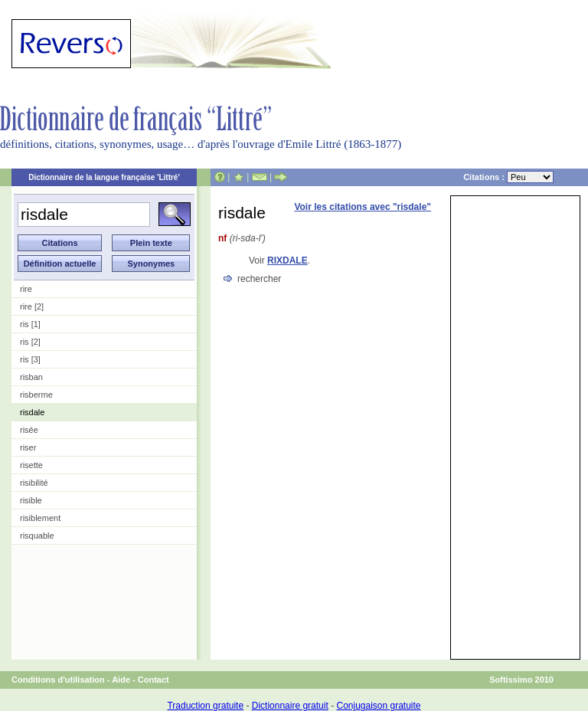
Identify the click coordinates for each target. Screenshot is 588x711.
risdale (32, 412)
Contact (154, 680)
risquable (37, 536)
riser (28, 447)
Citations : (508, 177)
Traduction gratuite (205, 706)
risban (31, 377)
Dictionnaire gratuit (290, 706)
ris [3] (30, 359)
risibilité (34, 483)
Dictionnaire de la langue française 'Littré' (104, 177)
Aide (121, 680)
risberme (36, 395)
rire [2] (32, 306)
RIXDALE (287, 260)
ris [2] (30, 342)
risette (31, 465)
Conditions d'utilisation (58, 680)
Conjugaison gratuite (378, 706)
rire (26, 289)
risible (31, 500)
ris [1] (30, 324)
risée (29, 430)
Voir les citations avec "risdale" (363, 207)
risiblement (40, 518)
